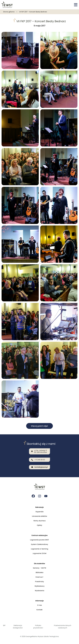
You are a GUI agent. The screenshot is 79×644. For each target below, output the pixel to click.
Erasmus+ (39, 577)
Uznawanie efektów (40, 516)
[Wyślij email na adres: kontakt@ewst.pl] (40, 466)
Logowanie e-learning (39, 548)
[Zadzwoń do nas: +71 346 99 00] (40, 459)
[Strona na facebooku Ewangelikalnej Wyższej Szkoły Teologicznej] (33, 495)
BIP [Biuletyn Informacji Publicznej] (4, 625)
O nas (39, 605)
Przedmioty (39, 581)
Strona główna (9, 12)
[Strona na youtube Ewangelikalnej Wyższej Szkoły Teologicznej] (46, 495)
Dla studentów (39, 563)
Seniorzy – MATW (39, 568)
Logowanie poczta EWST (39, 539)
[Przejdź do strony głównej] (7, 5)
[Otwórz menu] (76, 5)
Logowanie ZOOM (39, 553)
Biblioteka (39, 572)
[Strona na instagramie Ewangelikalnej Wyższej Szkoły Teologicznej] (40, 495)
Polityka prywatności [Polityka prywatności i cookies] (38, 627)
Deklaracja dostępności (18, 627)
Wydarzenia (39, 590)
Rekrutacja (39, 507)
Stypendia (39, 511)
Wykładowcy (39, 586)
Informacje (39, 601)
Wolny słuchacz (40, 520)
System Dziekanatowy (39, 544)
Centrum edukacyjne (39, 535)
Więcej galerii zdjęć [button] (40, 426)
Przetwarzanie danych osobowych (63, 627)
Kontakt (39, 610)
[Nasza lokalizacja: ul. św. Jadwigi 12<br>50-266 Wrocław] (40, 450)
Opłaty (39, 525)
